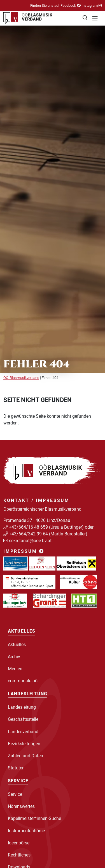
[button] (85, 18)
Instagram (91, 5)
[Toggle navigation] (95, 18)
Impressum (24, 551)
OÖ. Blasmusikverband (21, 378)
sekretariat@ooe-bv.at (31, 541)
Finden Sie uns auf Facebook (55, 5)
